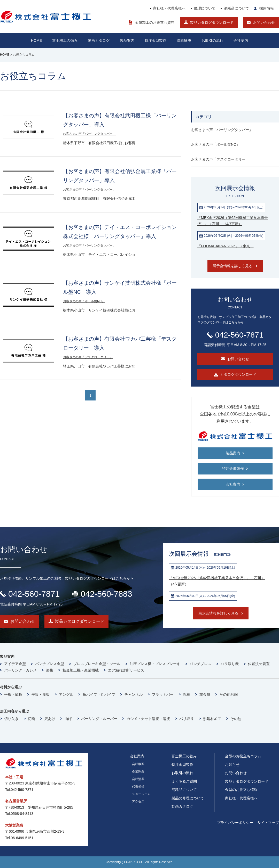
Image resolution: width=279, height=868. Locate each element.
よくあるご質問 (184, 781)
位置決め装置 (259, 664)
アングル (66, 694)
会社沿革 (138, 779)
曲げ (68, 719)
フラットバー (163, 694)
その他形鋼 (229, 694)
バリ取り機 (230, 664)
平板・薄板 (13, 694)
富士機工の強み (184, 756)
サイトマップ (268, 823)
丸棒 (187, 694)
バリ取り (187, 719)
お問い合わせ (264, 22)
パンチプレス (200, 664)
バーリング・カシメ (20, 670)
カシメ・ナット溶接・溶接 (148, 719)
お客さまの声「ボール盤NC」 (84, 301)
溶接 (50, 670)
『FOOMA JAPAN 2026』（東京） (226, 246)
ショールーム (141, 794)
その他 (236, 719)
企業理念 (138, 772)
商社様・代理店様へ (169, 8)
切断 (32, 719)
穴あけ (50, 719)
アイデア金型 (15, 664)
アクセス (138, 801)
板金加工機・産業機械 (81, 670)
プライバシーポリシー (235, 823)
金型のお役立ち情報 (241, 790)
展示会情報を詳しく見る (233, 266)
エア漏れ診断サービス (126, 670)
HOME (36, 40)
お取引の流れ (182, 773)
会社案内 (241, 40)
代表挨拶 (138, 787)
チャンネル (134, 694)
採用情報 (267, 8)
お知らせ (232, 765)
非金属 (205, 694)
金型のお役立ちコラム (243, 756)
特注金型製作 (182, 765)
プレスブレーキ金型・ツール (97, 664)
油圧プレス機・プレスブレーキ (155, 664)
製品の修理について (188, 798)
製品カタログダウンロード (212, 22)
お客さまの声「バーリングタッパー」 (89, 134)
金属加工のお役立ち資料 (155, 22)
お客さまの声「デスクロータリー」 (88, 357)
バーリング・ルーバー (99, 719)
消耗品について (236, 8)
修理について (205, 8)
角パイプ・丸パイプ (99, 694)
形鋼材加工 (212, 719)
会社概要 (138, 764)
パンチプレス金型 (50, 664)
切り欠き (11, 719)
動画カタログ (99, 40)
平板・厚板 (41, 694)
